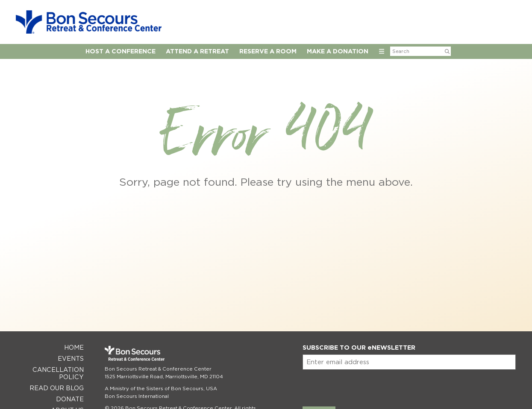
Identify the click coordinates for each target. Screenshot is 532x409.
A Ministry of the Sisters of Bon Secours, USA (161, 389)
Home (74, 347)
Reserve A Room (268, 51)
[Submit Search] (447, 51)
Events (71, 358)
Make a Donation (338, 51)
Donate (70, 399)
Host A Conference (121, 51)
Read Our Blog (57, 388)
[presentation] (367, 386)
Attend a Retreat (197, 51)
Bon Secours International (137, 396)
